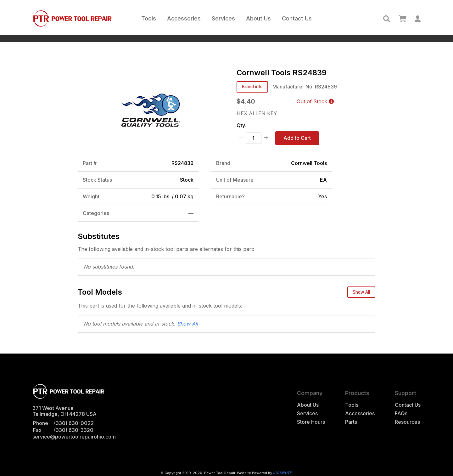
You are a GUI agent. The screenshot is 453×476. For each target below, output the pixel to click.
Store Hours (311, 422)
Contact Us (297, 18)
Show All (361, 292)
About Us (258, 18)
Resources (407, 422)
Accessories (184, 18)
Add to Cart (297, 138)
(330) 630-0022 (74, 423)
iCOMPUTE (282, 473)
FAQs (401, 414)
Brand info (252, 87)
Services (223, 18)
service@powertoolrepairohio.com (74, 437)
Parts (351, 422)
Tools (149, 18)
